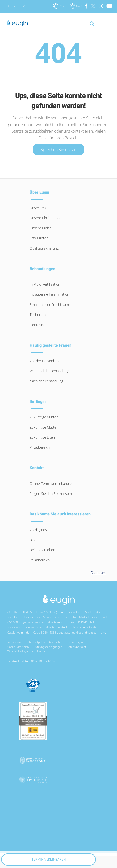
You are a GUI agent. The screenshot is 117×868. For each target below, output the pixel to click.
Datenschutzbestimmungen (66, 642)
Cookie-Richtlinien (19, 647)
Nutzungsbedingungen (49, 647)
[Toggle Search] (92, 24)
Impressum (15, 642)
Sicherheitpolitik (35, 642)
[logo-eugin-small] (59, 598)
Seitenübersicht (77, 647)
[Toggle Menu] (108, 24)
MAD (76, 6)
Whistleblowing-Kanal (20, 651)
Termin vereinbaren (49, 859)
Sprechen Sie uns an (58, 150)
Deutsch (16, 6)
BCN (59, 6)
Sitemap (41, 651)
